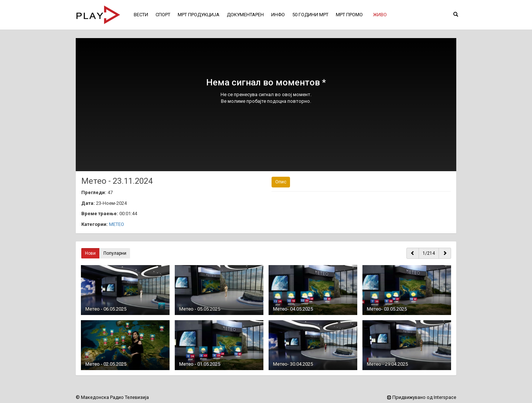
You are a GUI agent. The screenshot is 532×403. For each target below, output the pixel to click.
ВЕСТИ (141, 15)
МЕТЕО (117, 224)
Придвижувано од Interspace (422, 397)
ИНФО (278, 15)
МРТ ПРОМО (349, 15)
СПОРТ (163, 15)
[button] (380, 15)
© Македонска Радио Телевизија (112, 397)
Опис (281, 182)
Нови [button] (90, 253)
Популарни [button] (115, 253)
